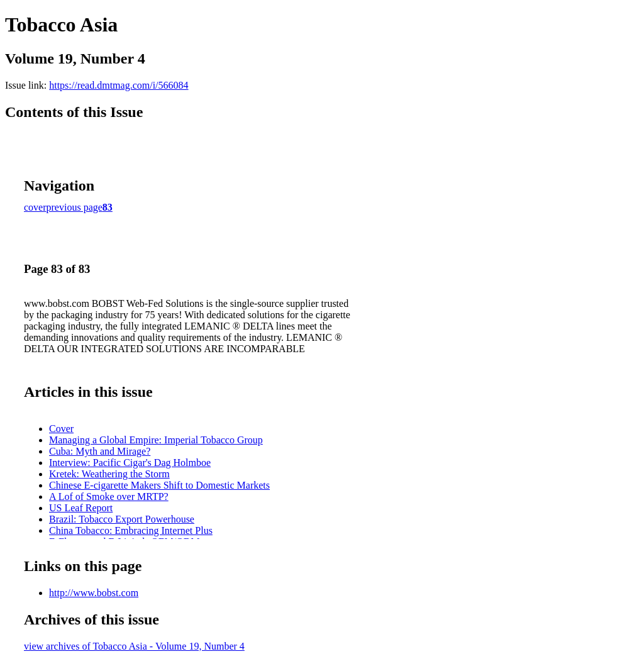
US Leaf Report (81, 508)
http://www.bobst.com (94, 593)
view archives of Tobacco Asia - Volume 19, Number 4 (134, 646)
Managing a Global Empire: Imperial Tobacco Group (156, 440)
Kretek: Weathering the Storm (109, 474)
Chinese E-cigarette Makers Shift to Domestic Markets (159, 485)
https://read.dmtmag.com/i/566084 (119, 85)
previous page (75, 207)
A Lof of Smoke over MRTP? (109, 496)
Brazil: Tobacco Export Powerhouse (122, 519)
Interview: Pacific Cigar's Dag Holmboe (130, 463)
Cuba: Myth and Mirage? (100, 451)
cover (35, 207)
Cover (61, 429)
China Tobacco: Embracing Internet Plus (131, 530)
